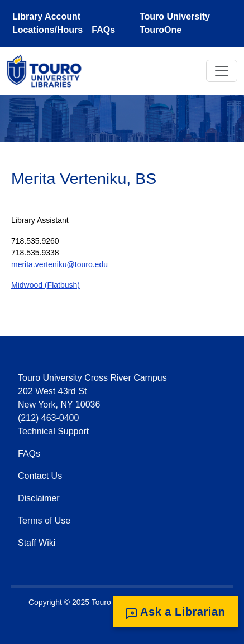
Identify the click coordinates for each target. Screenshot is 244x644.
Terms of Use (44, 520)
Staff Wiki (37, 543)
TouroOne (161, 30)
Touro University (175, 16)
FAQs (103, 30)
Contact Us (40, 476)
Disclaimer (39, 498)
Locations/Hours (47, 30)
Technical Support (53, 431)
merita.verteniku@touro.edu (59, 264)
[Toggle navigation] (222, 71)
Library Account (46, 16)
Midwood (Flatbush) (46, 285)
